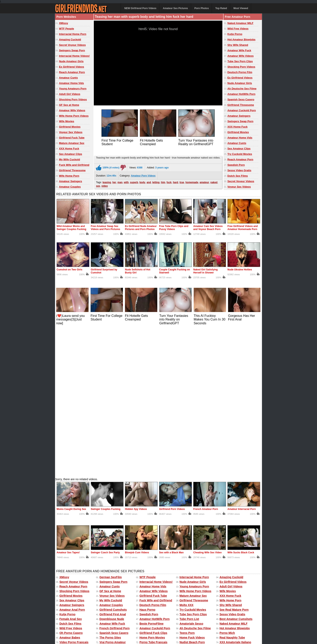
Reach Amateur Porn (72, 72)
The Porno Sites (110, 490)
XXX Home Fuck (69, 149)
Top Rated (221, 8)
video (105, 185)
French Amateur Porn (206, 362)
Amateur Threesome (113, 513)
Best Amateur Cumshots (236, 472)
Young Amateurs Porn (73, 89)
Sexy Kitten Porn (195, 620)
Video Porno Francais (74, 495)
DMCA (155, 632)
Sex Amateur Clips (71, 154)
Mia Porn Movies (191, 509)
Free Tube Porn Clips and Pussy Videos (174, 228)
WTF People (67, 29)
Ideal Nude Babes (151, 504)
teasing (107, 181)
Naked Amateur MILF (240, 23)
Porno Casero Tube (72, 518)
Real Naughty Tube (232, 490)
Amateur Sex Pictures (175, 8)
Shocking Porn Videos (73, 99)
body (142, 181)
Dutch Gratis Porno (232, 509)
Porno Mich (227, 485)
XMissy (64, 23)
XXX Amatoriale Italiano (235, 495)
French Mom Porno (232, 513)
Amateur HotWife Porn (241, 94)
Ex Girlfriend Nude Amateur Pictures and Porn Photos (141, 228)
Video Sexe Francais (153, 513)
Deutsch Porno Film (240, 72)
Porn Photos (202, 8)
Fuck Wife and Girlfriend (74, 165)
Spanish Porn (109, 518)
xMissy (128, 625)
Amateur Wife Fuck (239, 50)
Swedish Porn (236, 165)
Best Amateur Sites (152, 499)
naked (214, 181)
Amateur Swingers (71, 181)
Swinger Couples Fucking (106, 362)
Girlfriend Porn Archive (195, 523)
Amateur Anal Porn (72, 462)
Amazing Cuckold (70, 39)
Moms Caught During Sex (71, 362)
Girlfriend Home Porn (194, 504)
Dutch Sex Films (238, 176)
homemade (192, 181)
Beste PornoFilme (152, 476)
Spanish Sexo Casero (241, 99)
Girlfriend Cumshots (113, 462)
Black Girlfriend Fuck (74, 513)
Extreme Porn (215, 620)
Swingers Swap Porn (72, 50)
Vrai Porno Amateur (113, 495)
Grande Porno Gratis (73, 499)
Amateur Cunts (68, 78)
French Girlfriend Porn (115, 481)
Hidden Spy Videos (136, 362)
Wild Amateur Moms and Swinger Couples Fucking (71, 228)
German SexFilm (111, 430)
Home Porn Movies (152, 490)
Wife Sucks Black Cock (241, 405)
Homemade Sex (143, 625)
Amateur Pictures (165, 625)
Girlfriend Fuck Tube (72, 138)
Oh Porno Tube (230, 523)
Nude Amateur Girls (71, 61)
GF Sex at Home (69, 105)
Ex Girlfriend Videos (72, 67)
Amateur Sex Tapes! (68, 405)
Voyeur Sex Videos (71, 132)
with (126, 181)
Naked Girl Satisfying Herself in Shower (206, 271)
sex (98, 185)
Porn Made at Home (73, 509)
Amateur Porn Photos (116, 620)
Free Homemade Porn (68, 625)
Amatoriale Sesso (191, 476)
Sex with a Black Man (171, 405)
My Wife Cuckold (70, 159)
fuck (169, 181)
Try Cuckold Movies (240, 154)
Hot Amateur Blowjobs (241, 39)
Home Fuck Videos (192, 490)
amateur (204, 181)
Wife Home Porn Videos (74, 116)
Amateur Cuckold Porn (242, 110)
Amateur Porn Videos (143, 175)
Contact (142, 632)
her (114, 181)
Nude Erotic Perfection (115, 523)
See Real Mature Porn (234, 462)
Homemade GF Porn (113, 504)
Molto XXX (187, 458)
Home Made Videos (94, 625)
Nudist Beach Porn (192, 495)
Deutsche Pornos (231, 499)
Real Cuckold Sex (111, 509)
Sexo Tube (187, 513)
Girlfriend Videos (111, 499)
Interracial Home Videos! (74, 56)
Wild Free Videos (238, 29)
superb (134, 181)
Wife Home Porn (69, 176)
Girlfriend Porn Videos (172, 362)
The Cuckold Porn (152, 523)
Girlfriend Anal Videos (194, 518)
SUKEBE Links (69, 523)
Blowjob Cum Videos (137, 405)
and (149, 181)
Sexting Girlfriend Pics (155, 509)
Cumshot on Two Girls (69, 270)
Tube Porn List (189, 472)
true (182, 181)
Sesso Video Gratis (239, 170)
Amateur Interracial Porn (242, 362)
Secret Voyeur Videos (72, 45)
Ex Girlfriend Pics (172, 620)
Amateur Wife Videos (72, 110)
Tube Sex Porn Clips (240, 61)
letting (156, 181)
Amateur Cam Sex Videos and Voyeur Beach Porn (208, 228)
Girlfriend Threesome (72, 170)
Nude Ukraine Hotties (240, 270)
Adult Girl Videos (70, 94)
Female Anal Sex (71, 472)
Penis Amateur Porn (233, 518)
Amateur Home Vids (71, 83)
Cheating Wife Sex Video (207, 405)
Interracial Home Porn (73, 34)
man (120, 181)
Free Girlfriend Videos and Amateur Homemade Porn (243, 228)
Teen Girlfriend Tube (193, 499)
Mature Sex (184, 625)
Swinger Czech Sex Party (105, 405)
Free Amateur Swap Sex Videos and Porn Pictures (105, 228)
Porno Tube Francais (153, 495)
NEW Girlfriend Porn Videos (140, 8)
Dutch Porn (147, 518)
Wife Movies (67, 121)
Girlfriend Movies (70, 127)
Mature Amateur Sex (72, 143)
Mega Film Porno (231, 504)
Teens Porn (187, 485)
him (163, 181)
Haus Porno (147, 462)
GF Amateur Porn (71, 504)
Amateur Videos (65, 620)
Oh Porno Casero (71, 485)
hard (175, 181)
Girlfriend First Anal (113, 467)
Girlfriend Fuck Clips (153, 485)
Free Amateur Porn (236, 620)
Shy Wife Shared (238, 45)
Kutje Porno (235, 34)
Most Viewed (241, 8)
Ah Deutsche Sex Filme (242, 89)
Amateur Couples (70, 187)
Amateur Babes (70, 490)
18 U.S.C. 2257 (171, 632)
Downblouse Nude (112, 472)
